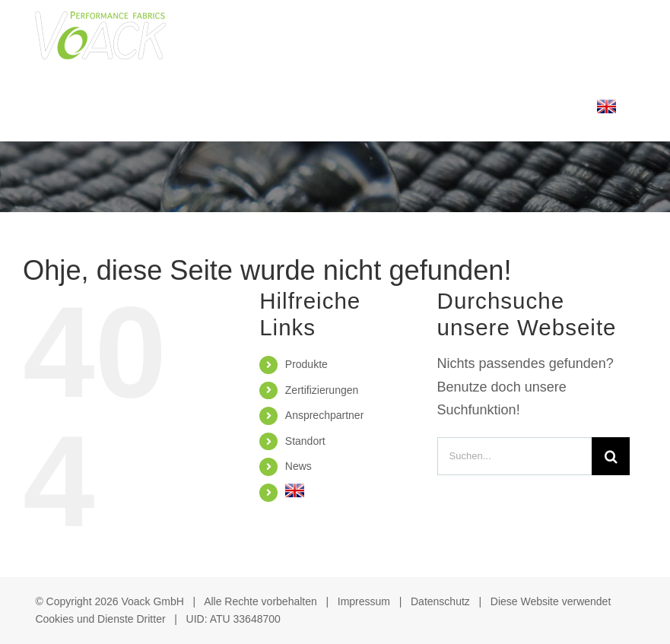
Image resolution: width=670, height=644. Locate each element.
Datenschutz (440, 601)
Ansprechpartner (325, 415)
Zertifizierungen (322, 390)
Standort (305, 441)
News (298, 466)
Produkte (306, 364)
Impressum (364, 601)
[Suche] (611, 456)
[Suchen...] (515, 456)
